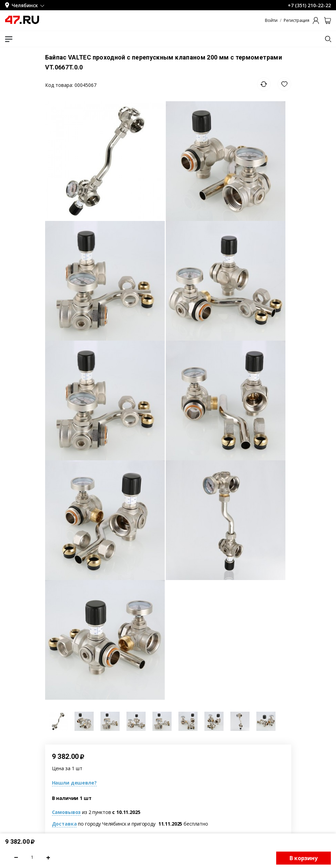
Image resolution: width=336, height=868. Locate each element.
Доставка (64, 824)
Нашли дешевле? (74, 783)
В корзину (304, 858)
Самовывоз (66, 812)
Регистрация (297, 21)
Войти (271, 21)
